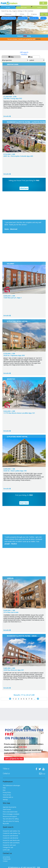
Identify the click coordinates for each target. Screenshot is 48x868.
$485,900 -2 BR (9, 668)
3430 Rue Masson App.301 (14, 670)
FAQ (4, 790)
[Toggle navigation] (43, 3)
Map (30, 57)
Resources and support (10, 816)
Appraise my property (9, 807)
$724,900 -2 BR (9, 154)
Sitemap (5, 800)
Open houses (7, 809)
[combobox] (24, 11)
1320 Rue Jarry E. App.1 (13, 298)
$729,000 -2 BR (9, 353)
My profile (6, 823)
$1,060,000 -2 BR (10, 96)
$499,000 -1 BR (9, 469)
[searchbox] (24, 11)
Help (4, 788)
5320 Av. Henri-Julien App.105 (15, 471)
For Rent (40, 8)
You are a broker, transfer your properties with (24, 39)
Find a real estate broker (10, 812)
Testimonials (7, 859)
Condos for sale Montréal (10, 838)
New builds (24, 8)
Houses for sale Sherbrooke (11, 840)
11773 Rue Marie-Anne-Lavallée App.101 (19, 413)
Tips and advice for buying (11, 821)
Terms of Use (7, 795)
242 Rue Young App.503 (13, 98)
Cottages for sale (8, 847)
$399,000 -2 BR (9, 296)
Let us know (6, 857)
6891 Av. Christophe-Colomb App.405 (18, 156)
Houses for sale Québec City (11, 831)
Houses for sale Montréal (10, 836)
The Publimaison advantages (11, 785)
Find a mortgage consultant (11, 814)
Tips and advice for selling (11, 819)
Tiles (11, 57)
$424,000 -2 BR (9, 411)
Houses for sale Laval (9, 845)
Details (6, 116)
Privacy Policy (7, 792)
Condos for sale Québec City (11, 833)
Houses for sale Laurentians (11, 843)
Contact (5, 861)
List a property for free (14, 759)
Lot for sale (6, 850)
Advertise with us (8, 797)
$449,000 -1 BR (9, 610)
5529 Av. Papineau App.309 (14, 355)
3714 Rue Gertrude (11, 612)
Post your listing (24, 36)
